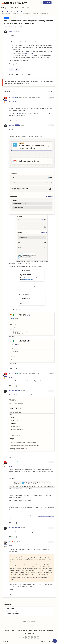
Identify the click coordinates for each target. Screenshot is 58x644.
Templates (50, 631)
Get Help (4, 8)
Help (13, 631)
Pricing (7, 631)
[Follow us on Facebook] (26, 637)
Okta (17, 70)
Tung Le (11, 31)
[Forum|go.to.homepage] (15, 3)
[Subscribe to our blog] (32, 637)
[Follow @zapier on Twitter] (35, 637)
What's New (26, 8)
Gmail (11, 70)
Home (4, 12)
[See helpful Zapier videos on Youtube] (38, 637)
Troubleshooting (19, 12)
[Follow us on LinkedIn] (29, 637)
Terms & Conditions (23, 625)
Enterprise (42, 631)
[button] (47, 3)
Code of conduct (10, 608)
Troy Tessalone (13, 97)
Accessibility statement (34, 625)
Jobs (35, 631)
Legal (49, 642)
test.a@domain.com (27, 53)
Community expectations (12, 614)
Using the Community (11, 611)
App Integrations (29, 633)
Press (31, 631)
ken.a (10, 542)
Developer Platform (21, 631)
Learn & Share (15, 8)
